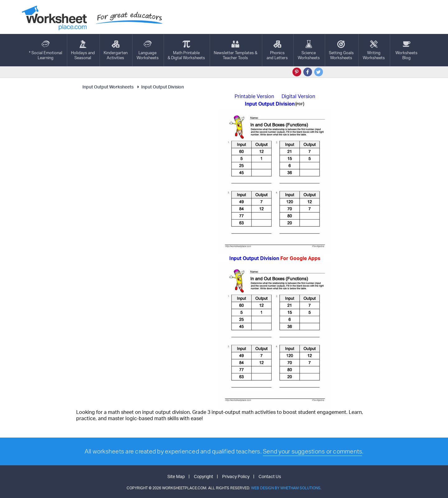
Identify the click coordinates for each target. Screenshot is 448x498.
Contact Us (270, 476)
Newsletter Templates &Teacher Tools (236, 50)
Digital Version (298, 96)
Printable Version (254, 96)
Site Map (176, 476)
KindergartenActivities (116, 50)
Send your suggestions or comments (313, 451)
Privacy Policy (236, 476)
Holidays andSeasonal (83, 50)
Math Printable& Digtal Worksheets (186, 50)
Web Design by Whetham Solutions (286, 488)
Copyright (203, 476)
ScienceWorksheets (309, 50)
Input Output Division (160, 87)
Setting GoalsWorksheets (341, 50)
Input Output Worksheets (108, 87)
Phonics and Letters (277, 50)
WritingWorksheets (374, 50)
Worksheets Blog (406, 50)
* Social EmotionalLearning (46, 50)
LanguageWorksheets (148, 50)
